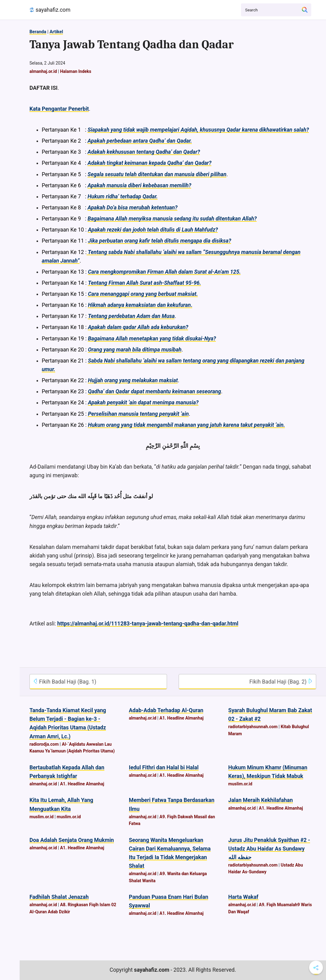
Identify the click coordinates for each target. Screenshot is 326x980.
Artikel (56, 32)
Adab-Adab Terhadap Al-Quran (166, 710)
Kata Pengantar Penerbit (59, 109)
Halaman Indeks (76, 71)
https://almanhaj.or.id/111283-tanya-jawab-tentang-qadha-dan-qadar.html (148, 624)
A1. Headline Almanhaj (181, 718)
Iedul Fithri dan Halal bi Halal (164, 768)
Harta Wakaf (243, 897)
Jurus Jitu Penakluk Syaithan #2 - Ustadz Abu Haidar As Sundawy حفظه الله (269, 849)
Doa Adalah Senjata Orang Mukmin (72, 840)
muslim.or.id (240, 784)
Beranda (38, 32)
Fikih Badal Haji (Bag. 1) (65, 682)
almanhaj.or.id (43, 71)
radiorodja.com (44, 744)
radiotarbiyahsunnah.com (253, 727)
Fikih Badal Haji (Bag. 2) (281, 682)
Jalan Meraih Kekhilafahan (261, 800)
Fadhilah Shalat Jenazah (59, 897)
